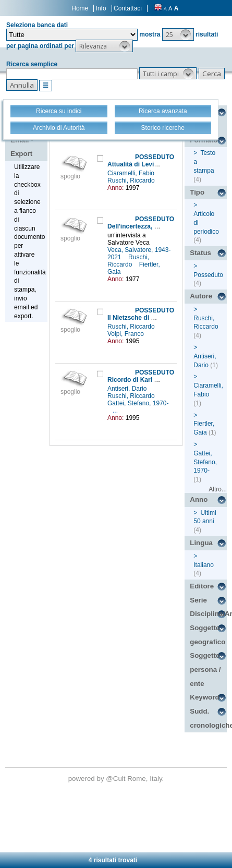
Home (80, 8)
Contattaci (128, 8)
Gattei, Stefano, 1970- (138, 403)
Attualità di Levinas (136, 164)
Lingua (201, 543)
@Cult (117, 779)
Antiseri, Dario (128, 389)
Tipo (197, 192)
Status (200, 253)
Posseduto (208, 275)
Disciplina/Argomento (208, 614)
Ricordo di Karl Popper (142, 380)
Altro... (218, 489)
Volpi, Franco (126, 334)
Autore (201, 296)
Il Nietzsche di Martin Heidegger (155, 318)
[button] (178, 34)
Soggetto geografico (207, 635)
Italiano (204, 565)
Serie (198, 600)
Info (101, 8)
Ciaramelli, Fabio (132, 173)
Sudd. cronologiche (208, 718)
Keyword (204, 697)
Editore (202, 586)
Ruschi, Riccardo (132, 180)
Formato (204, 140)
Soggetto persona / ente (205, 669)
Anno (199, 499)
